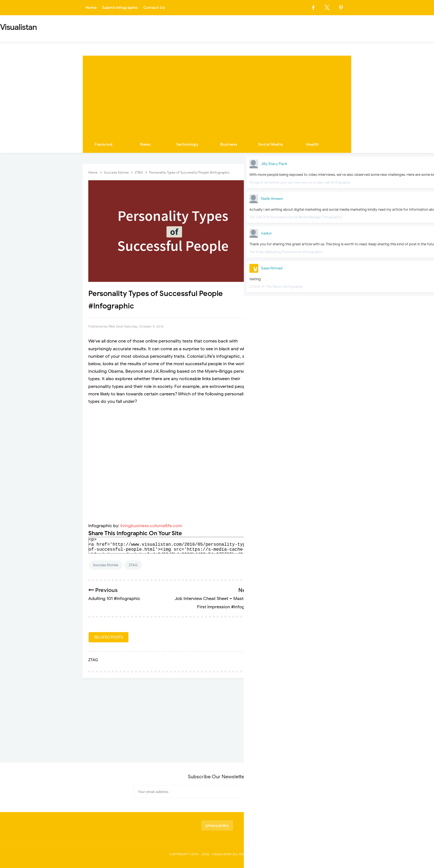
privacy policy (217, 825)
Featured (104, 144)
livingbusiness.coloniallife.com (151, 526)
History (283, 322)
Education (322, 280)
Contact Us (157, 8)
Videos (283, 374)
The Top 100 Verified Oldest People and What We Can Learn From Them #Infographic (304, 500)
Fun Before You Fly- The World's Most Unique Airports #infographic (304, 461)
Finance (320, 301)
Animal (283, 248)
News (145, 144)
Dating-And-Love (328, 269)
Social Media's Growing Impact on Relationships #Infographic (303, 521)
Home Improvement (329, 322)
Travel (318, 364)
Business (229, 144)
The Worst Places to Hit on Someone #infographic (305, 420)
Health (312, 144)
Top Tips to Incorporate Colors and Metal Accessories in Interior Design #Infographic (304, 560)
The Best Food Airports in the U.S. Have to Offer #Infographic (303, 480)
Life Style (321, 332)
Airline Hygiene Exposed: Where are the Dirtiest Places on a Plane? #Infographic (305, 441)
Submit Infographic (122, 8)
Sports (283, 353)
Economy (285, 280)
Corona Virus (288, 269)
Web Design (323, 374)
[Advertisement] (217, 94)
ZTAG (133, 565)
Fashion (284, 301)
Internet (284, 332)
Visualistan (222, 854)
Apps (318, 248)
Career (319, 259)
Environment (324, 290)
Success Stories (106, 565)
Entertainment (289, 290)
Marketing (286, 343)
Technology (187, 144)
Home (91, 8)
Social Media (271, 144)
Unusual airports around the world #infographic (303, 539)
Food (282, 311)
